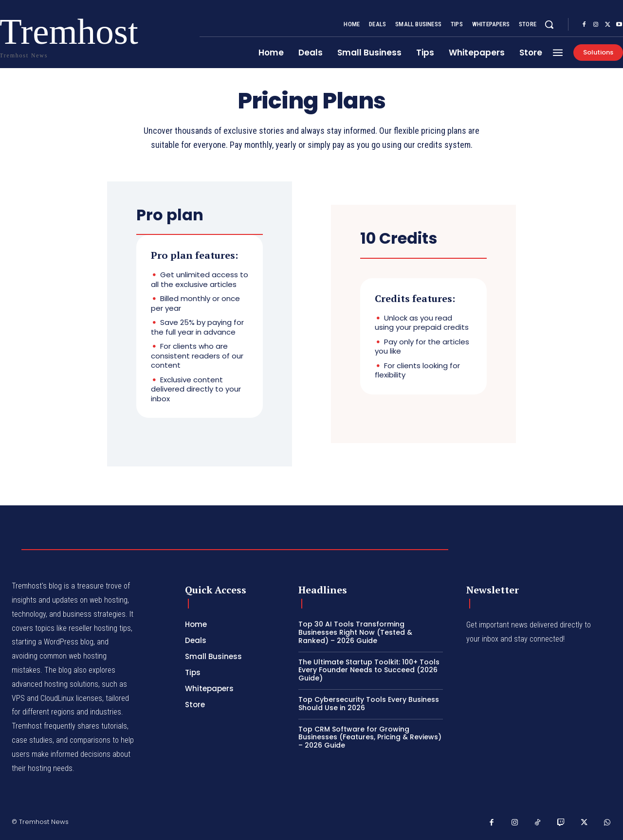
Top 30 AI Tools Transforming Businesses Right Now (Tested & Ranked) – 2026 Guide (355, 632)
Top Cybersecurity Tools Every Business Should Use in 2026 (369, 704)
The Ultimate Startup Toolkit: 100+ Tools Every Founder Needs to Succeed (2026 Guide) (369, 670)
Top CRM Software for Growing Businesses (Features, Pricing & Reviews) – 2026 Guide (370, 737)
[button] (549, 24)
